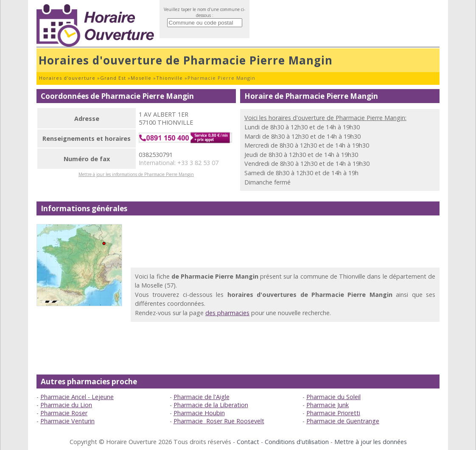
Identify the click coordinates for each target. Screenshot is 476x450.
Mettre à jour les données (371, 442)
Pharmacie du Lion (66, 405)
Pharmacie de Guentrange (343, 421)
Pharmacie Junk (328, 405)
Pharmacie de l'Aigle (202, 397)
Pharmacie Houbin (199, 413)
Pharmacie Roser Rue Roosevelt (219, 421)
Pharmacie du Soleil (333, 397)
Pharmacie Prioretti (333, 413)
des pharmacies (227, 313)
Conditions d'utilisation (297, 442)
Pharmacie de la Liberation (211, 405)
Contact (248, 442)
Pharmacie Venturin (67, 421)
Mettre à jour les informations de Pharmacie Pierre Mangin (136, 174)
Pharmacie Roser (64, 413)
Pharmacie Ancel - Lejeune (77, 397)
